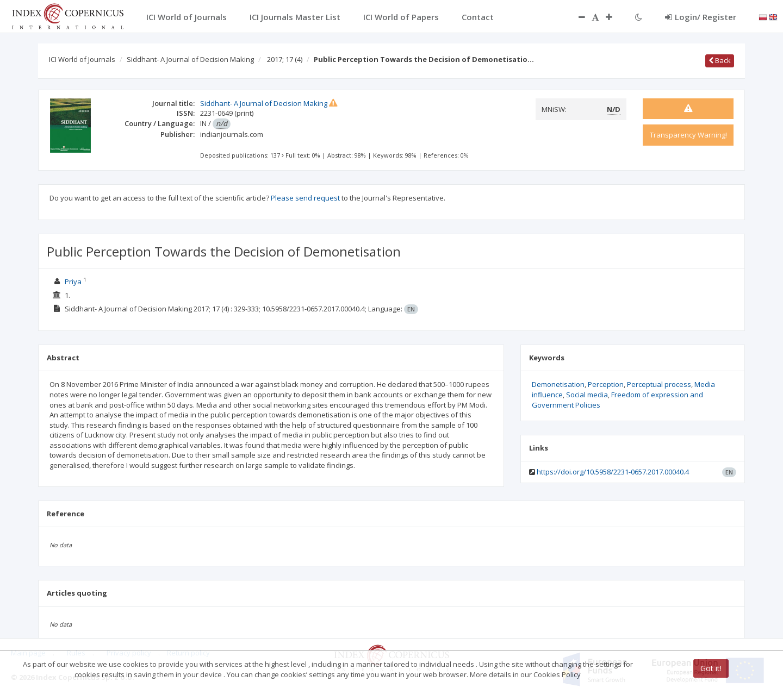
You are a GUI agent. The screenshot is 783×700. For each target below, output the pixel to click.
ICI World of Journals (82, 59)
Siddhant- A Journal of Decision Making (190, 59)
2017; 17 (285, 59)
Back (720, 60)
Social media (587, 395)
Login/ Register (701, 17)
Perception (606, 384)
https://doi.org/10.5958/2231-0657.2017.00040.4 (613, 472)
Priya (73, 282)
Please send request (305, 198)
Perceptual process (659, 384)
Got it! (711, 668)
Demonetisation (558, 384)
